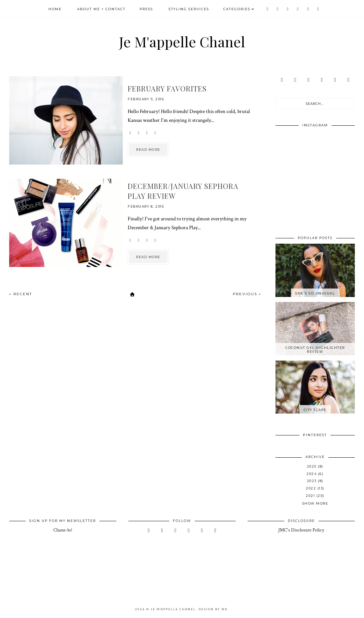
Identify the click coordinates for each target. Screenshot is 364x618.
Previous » (247, 294)
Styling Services (189, 9)
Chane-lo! (63, 530)
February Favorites (167, 88)
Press (146, 9)
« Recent (21, 294)
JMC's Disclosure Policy (301, 530)
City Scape (315, 410)
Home (55, 9)
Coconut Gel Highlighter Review (315, 350)
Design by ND (213, 609)
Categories (237, 9)
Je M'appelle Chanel (182, 41)
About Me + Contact (101, 9)
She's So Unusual (315, 293)
